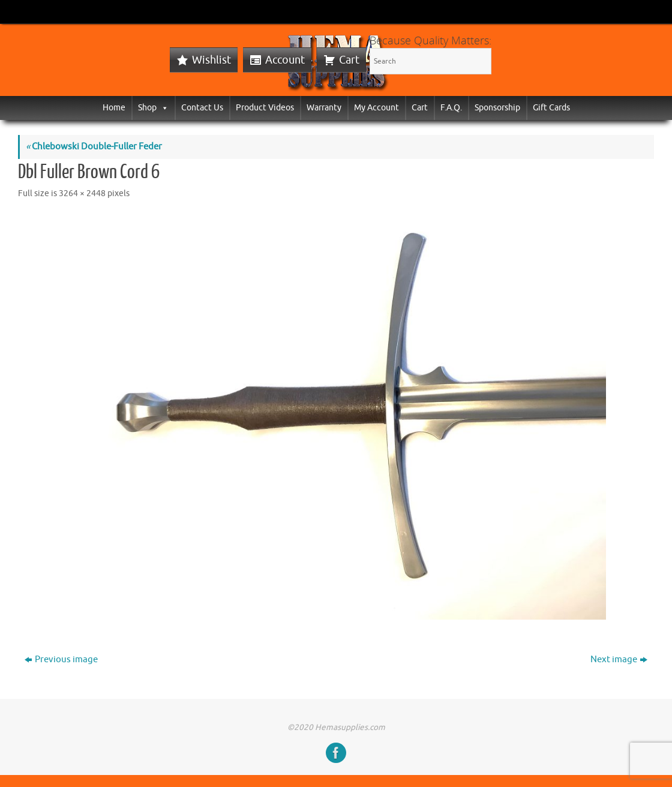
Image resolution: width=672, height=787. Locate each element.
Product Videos (265, 108)
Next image (619, 660)
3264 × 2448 (82, 193)
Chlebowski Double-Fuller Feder (94, 147)
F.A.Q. (451, 108)
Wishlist (211, 60)
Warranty (324, 108)
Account (285, 60)
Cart (349, 60)
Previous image (61, 660)
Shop (153, 108)
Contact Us (202, 108)
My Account (376, 108)
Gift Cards (551, 108)
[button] (163, 108)
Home (114, 108)
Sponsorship (497, 108)
